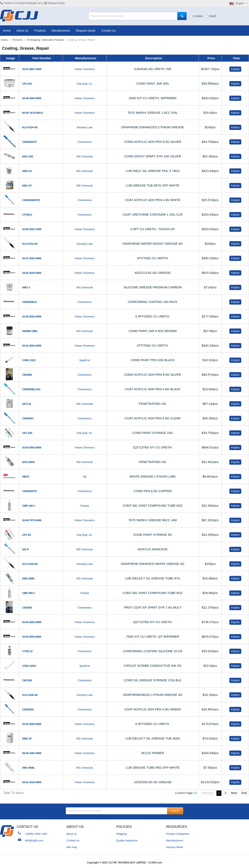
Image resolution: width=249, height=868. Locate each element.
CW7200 (27, 680)
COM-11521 (29, 360)
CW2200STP (29, 142)
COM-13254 (29, 666)
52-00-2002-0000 (32, 724)
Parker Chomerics (85, 69)
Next (234, 793)
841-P (26, 549)
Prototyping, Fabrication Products (46, 40)
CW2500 (27, 607)
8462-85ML (29, 578)
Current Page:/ (186, 793)
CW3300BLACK (31, 389)
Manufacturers (61, 30)
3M (85, 477)
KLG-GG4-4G (30, 127)
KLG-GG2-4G (30, 244)
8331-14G (28, 156)
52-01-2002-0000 (32, 258)
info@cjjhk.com (34, 840)
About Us (22, 30)
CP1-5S (27, 535)
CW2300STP (29, 491)
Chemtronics (85, 142)
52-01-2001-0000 (32, 346)
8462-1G (27, 171)
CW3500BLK (30, 302)
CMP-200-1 (29, 593)
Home (7, 30)
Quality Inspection (127, 840)
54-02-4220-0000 (32, 273)
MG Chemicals (85, 156)
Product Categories (178, 834)
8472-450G (28, 462)
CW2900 (27, 375)
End (244, 793)
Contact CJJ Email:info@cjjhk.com (23, 3)
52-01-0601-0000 (32, 69)
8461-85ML (29, 768)
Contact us (73, 840)
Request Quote (56, 3)
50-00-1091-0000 (32, 753)
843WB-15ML (30, 331)
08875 (26, 477)
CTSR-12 (27, 651)
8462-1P (27, 738)
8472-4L (27, 404)
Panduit (85, 506)
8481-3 (26, 287)
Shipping (121, 834)
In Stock (196, 16)
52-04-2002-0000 (32, 447)
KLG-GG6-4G (30, 695)
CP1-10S (27, 433)
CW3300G (28, 709)
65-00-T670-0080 (32, 520)
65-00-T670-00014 (32, 113)
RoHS (211, 16)
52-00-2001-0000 (32, 316)
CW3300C (28, 418)
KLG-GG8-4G (30, 564)
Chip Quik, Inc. (85, 84)
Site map (72, 847)
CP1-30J (27, 84)
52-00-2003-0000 (32, 98)
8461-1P (27, 185)
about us (72, 834)
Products (40, 30)
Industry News (175, 847)
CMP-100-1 (29, 506)
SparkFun (85, 360)
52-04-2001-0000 (32, 622)
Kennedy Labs (85, 127)
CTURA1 (27, 215)
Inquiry (235, 69)
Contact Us (108, 30)
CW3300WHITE (31, 200)
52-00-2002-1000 (32, 229)
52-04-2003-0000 (32, 637)
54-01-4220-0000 (32, 782)
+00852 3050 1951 (36, 834)
